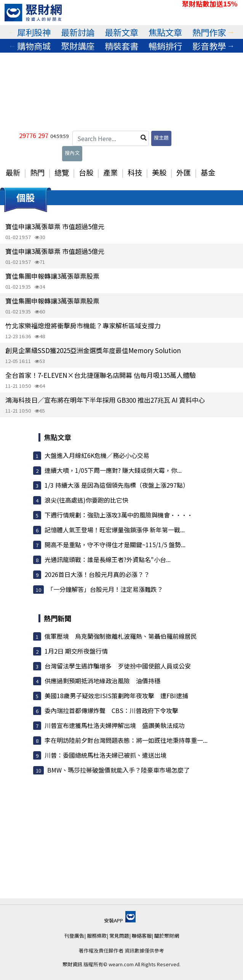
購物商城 (34, 46)
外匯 (184, 172)
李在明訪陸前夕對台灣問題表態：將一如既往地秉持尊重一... (126, 740)
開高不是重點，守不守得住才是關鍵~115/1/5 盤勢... (115, 545)
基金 (208, 172)
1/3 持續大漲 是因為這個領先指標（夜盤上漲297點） (117, 485)
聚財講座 (78, 46)
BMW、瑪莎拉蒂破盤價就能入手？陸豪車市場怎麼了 (118, 770)
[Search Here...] (111, 138)
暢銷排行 (165, 46)
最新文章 (121, 32)
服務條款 (97, 936)
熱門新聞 (58, 618)
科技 (135, 172)
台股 (86, 172)
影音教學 (209, 46)
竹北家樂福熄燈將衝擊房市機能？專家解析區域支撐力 (83, 325)
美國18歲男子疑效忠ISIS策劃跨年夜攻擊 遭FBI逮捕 (116, 696)
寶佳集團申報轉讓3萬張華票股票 (52, 276)
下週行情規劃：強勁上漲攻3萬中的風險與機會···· (119, 515)
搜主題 (161, 137)
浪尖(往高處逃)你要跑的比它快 (86, 500)
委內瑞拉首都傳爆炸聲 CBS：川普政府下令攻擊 (111, 710)
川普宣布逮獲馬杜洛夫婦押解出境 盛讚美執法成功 (115, 725)
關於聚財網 (167, 936)
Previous (12, 32)
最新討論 (78, 32)
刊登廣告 (74, 936)
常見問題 (119, 936)
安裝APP (120, 920)
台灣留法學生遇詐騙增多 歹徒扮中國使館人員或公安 (118, 666)
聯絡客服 (142, 936)
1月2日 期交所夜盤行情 (76, 651)
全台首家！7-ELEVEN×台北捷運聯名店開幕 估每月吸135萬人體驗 (101, 375)
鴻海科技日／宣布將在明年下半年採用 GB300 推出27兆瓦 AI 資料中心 (105, 400)
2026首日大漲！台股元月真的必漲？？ (97, 574)
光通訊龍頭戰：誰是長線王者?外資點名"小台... (108, 559)
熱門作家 (209, 32)
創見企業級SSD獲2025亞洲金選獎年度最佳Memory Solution (93, 350)
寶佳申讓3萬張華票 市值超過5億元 (55, 226)
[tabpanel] (34, 32)
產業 (110, 172)
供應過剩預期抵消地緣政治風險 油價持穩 (102, 681)
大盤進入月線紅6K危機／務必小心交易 (97, 455)
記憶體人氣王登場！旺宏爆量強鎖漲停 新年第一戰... (115, 530)
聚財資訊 (72, 964)
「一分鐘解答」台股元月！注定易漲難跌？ (105, 589)
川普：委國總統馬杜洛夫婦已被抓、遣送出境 (106, 755)
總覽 (62, 172)
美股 (159, 172)
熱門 (37, 172)
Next (231, 32)
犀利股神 (34, 32)
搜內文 (72, 153)
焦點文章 (165, 32)
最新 (13, 172)
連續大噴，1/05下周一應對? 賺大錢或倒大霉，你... (113, 470)
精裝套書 (121, 46)
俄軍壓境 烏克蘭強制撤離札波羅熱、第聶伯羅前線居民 (121, 636)
